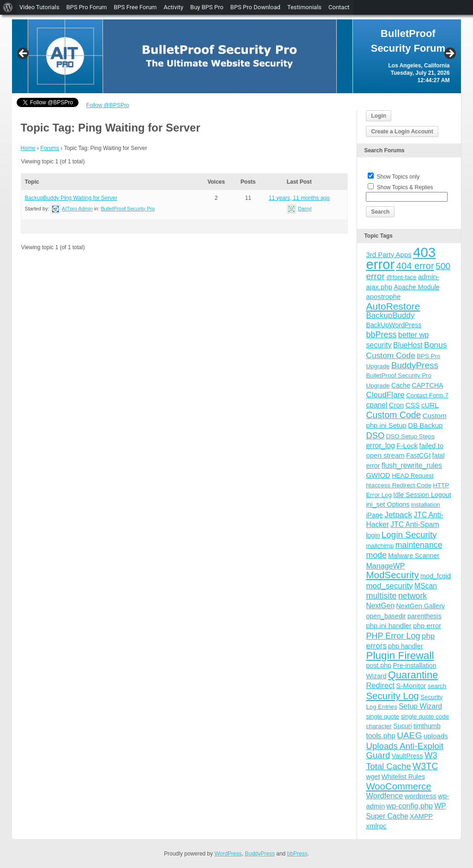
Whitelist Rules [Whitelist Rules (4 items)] (403, 777)
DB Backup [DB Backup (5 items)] (425, 425)
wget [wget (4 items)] (373, 777)
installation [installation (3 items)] (426, 505)
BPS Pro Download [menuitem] (255, 7)
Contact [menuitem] (339, 7)
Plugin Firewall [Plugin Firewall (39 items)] (400, 655)
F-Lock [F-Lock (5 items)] (407, 446)
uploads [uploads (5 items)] (436, 736)
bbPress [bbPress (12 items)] (381, 335)
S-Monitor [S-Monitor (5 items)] (411, 685)
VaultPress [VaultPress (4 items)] (407, 756)
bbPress (297, 854)
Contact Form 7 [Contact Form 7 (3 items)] (427, 395)
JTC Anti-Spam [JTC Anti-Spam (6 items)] (415, 524)
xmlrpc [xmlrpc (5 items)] (376, 826)
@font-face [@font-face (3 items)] (401, 277)
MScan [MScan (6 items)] (426, 586)
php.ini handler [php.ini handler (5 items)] (388, 626)
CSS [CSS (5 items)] (413, 405)
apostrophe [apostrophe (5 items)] (383, 296)
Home (28, 148)
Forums (50, 148)
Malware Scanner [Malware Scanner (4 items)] (414, 556)
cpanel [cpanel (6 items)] (376, 405)
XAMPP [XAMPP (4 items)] (421, 816)
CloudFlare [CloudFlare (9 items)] (385, 395)
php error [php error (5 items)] (427, 626)
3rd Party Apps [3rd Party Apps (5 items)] (388, 254)
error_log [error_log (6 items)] (380, 446)
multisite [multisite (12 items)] (381, 596)
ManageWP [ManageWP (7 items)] (385, 566)
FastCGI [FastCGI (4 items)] (418, 455)
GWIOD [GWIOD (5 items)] (378, 475)
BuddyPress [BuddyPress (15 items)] (415, 365)
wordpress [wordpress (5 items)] (421, 796)
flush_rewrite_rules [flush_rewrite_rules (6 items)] (412, 465)
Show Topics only (398, 177)
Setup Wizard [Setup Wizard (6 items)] (420, 706)
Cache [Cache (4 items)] (401, 385)
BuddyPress (260, 854)
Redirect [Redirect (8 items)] (380, 685)
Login (379, 116)
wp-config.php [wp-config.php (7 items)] (410, 806)
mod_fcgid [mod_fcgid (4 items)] (436, 576)
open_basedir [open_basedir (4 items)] (386, 616)
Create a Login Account (402, 132)
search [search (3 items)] (437, 686)
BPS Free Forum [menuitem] (135, 7)
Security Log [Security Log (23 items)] (392, 696)
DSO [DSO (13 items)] (375, 435)
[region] (237, 56)
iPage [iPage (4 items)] (374, 515)
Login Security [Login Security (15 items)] (409, 535)
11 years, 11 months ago (299, 198)
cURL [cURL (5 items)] (430, 405)
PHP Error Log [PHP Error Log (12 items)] (393, 636)
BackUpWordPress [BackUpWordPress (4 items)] (394, 325)
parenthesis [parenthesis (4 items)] (424, 616)
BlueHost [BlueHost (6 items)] (408, 345)
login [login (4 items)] (373, 535)
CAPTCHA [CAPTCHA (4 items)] (427, 385)
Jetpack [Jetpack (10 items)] (398, 515)
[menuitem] (8, 7)
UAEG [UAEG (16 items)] (409, 735)
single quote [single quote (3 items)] (382, 716)
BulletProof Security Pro (128, 209)
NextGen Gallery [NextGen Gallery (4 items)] (420, 606)
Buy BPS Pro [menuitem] (207, 7)
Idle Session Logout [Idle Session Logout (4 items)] (422, 495)
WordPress (228, 854)
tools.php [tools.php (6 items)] (380, 736)
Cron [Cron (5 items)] (397, 405)
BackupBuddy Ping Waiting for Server (71, 198)
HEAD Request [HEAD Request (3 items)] (412, 476)
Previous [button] (24, 54)
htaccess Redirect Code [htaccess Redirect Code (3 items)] (399, 485)
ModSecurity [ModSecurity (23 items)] (392, 575)
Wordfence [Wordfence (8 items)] (384, 796)
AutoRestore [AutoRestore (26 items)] (393, 306)
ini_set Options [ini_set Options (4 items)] (388, 504)
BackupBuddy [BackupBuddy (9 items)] (390, 315)
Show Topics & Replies (405, 187)
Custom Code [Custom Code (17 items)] (393, 415)
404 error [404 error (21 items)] (415, 266)
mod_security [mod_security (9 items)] (389, 586)
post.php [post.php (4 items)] (379, 665)
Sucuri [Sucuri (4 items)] (402, 726)
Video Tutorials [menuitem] (39, 7)
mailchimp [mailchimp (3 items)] (380, 546)
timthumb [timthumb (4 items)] (427, 726)
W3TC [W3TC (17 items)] (425, 766)
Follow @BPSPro (108, 105)
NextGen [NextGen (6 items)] (380, 606)
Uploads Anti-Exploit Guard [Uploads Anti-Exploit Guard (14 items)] (405, 751)
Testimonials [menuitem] (304, 7)
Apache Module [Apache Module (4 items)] (416, 287)
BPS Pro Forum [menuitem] (86, 7)
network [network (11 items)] (412, 596)
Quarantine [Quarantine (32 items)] (413, 675)
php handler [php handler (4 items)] (405, 646)
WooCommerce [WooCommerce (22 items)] (398, 786)
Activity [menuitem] (173, 7)
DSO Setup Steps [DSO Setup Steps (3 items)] (410, 436)
